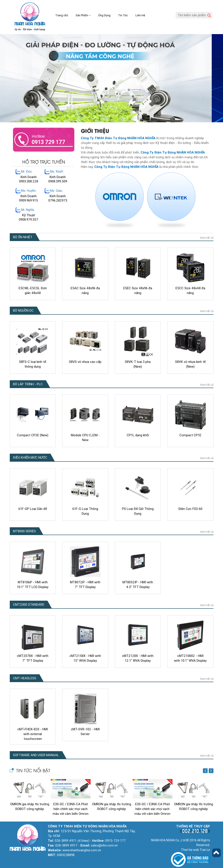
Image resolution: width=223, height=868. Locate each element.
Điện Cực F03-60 (190, 508)
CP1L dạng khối (138, 434)
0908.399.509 (58, 181)
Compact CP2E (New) (33, 434)
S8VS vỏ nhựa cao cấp (85, 360)
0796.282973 (58, 200)
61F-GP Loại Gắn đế (33, 508)
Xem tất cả (207, 236)
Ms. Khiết (57, 172)
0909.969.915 (28, 200)
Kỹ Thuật (29, 215)
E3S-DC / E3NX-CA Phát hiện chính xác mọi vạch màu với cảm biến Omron (71, 808)
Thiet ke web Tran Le (195, 848)
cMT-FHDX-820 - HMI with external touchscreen (33, 733)
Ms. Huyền (28, 191)
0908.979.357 (28, 220)
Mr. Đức (27, 172)
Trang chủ (62, 15)
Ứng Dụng (104, 15)
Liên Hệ (140, 15)
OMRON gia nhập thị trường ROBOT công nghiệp (30, 805)
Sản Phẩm (83, 15)
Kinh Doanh (29, 177)
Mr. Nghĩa (28, 210)
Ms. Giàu (56, 191)
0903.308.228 (29, 181)
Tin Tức (123, 15)
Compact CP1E (190, 434)
